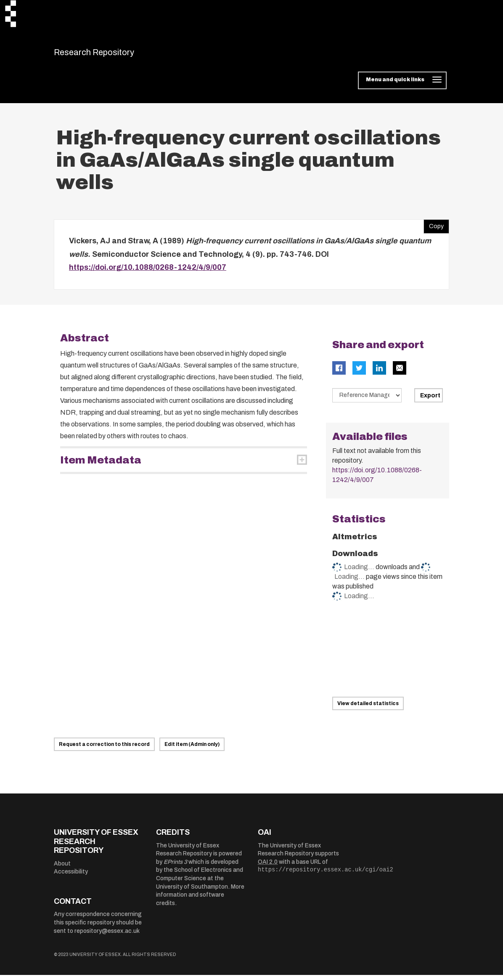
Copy (434, 230)
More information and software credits (200, 900)
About (62, 869)
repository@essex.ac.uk (107, 936)
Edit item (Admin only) (192, 749)
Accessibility (71, 877)
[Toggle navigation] (402, 86)
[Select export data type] (367, 400)
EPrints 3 (175, 867)
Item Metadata (101, 465)
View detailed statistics (368, 709)
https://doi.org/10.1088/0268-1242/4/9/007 (148, 273)
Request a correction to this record (104, 749)
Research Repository (113, 55)
